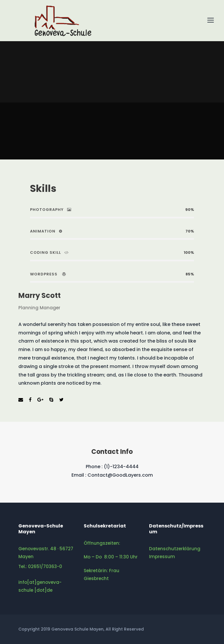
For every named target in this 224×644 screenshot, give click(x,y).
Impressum (162, 557)
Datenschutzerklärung (175, 549)
